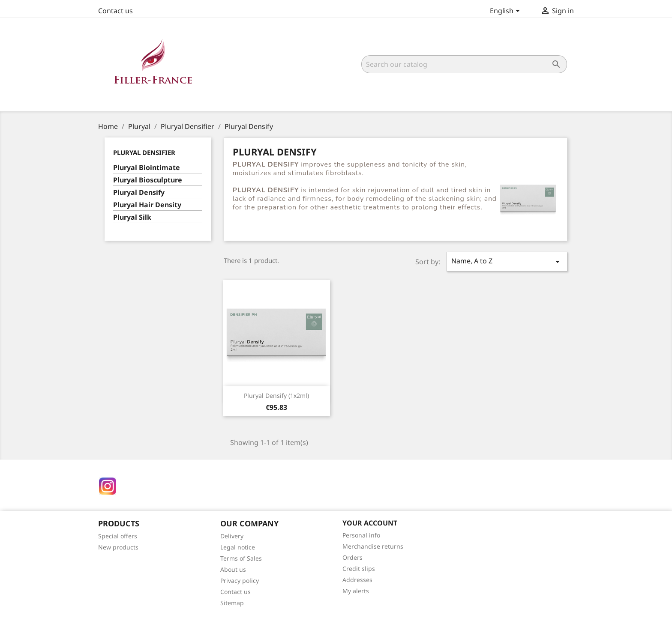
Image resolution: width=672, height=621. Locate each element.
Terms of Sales (241, 558)
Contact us (115, 11)
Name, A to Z (507, 261)
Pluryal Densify (139, 193)
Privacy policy (240, 581)
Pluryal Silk (132, 217)
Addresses (357, 580)
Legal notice (238, 547)
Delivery (232, 536)
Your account (370, 523)
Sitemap (232, 603)
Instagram (108, 486)
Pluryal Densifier (144, 152)
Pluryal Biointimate (147, 168)
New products (118, 547)
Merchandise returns (373, 546)
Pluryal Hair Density (147, 205)
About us (233, 569)
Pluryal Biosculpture (148, 180)
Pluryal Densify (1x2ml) (276, 396)
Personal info (361, 535)
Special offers (118, 536)
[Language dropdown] (506, 12)
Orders (352, 557)
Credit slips (359, 569)
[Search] (464, 64)
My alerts (356, 591)
